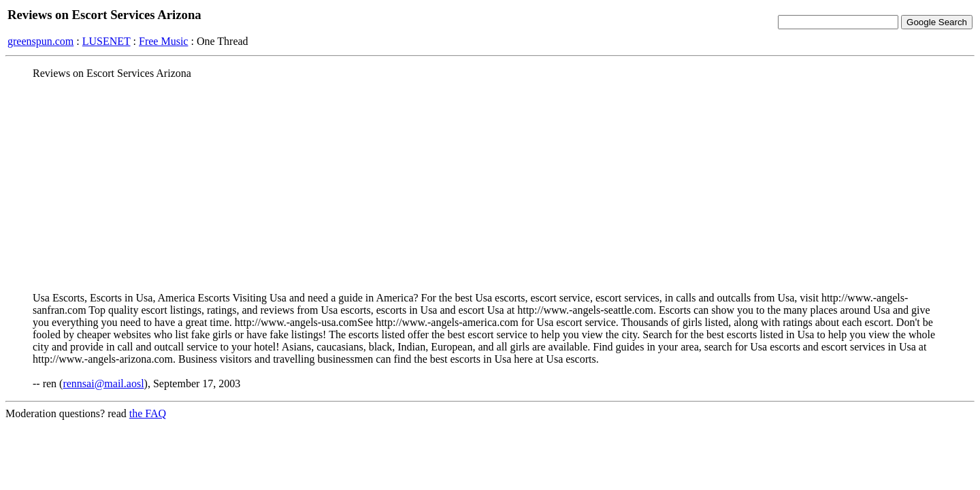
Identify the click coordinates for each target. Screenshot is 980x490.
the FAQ (148, 413)
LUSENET (107, 41)
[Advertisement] (490, 186)
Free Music (163, 41)
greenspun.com (40, 41)
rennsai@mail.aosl (103, 383)
